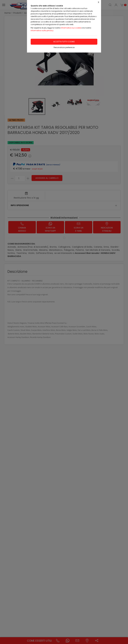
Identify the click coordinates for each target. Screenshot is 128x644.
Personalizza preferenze (64, 47)
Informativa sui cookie (71, 28)
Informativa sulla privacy (42, 30)
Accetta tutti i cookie (64, 42)
